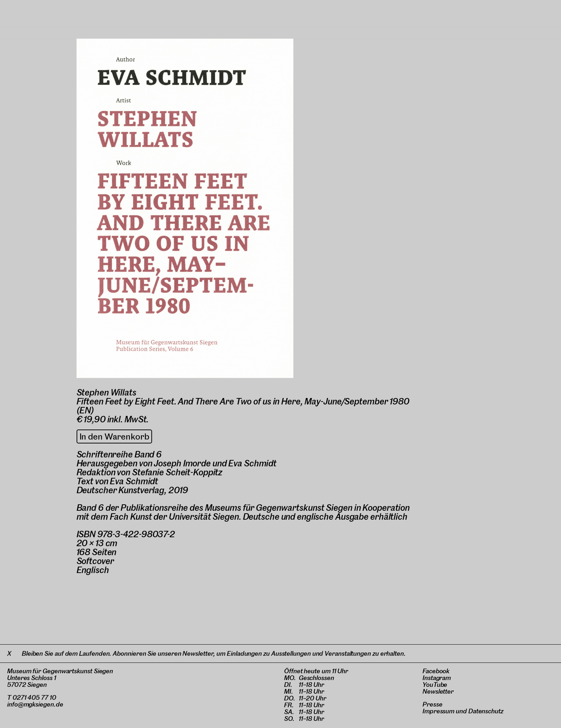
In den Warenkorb (114, 436)
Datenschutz (486, 711)
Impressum (438, 711)
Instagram (437, 678)
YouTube (435, 685)
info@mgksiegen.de (35, 704)
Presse (433, 704)
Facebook (436, 671)
